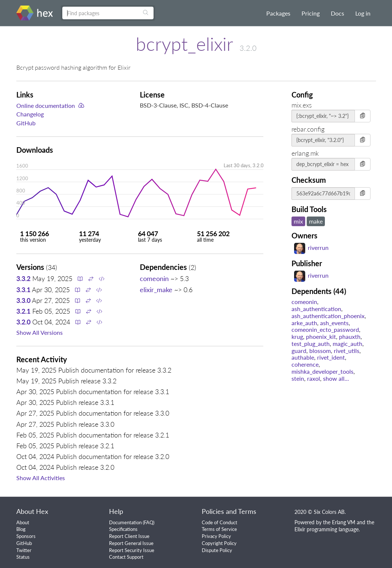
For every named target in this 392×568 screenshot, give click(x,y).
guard (299, 351)
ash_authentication (316, 309)
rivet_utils (347, 351)
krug (297, 336)
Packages (278, 13)
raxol (314, 378)
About (23, 522)
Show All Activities (41, 478)
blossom (320, 351)
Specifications (123, 529)
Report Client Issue (129, 536)
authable (303, 357)
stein (298, 378)
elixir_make (156, 290)
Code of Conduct (220, 522)
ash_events (334, 323)
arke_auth (304, 323)
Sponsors (26, 536)
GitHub (26, 123)
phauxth (350, 336)
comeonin (154, 278)
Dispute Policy (217, 550)
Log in (363, 13)
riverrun (311, 247)
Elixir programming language (327, 529)
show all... (336, 378)
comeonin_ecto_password (325, 329)
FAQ (149, 522)
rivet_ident (331, 357)
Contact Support (126, 557)
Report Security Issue (132, 550)
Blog (21, 529)
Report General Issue (131, 543)
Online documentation (46, 105)
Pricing (311, 13)
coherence (305, 364)
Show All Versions (39, 332)
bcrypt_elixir (184, 44)
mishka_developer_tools (322, 371)
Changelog (30, 114)
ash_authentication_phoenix (328, 316)
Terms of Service (219, 529)
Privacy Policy (216, 536)
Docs (337, 13)
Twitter (24, 550)
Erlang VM (344, 522)
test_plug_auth (311, 344)
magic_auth (347, 344)
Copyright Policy (219, 543)
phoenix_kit (321, 336)
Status (23, 557)
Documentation (125, 522)
